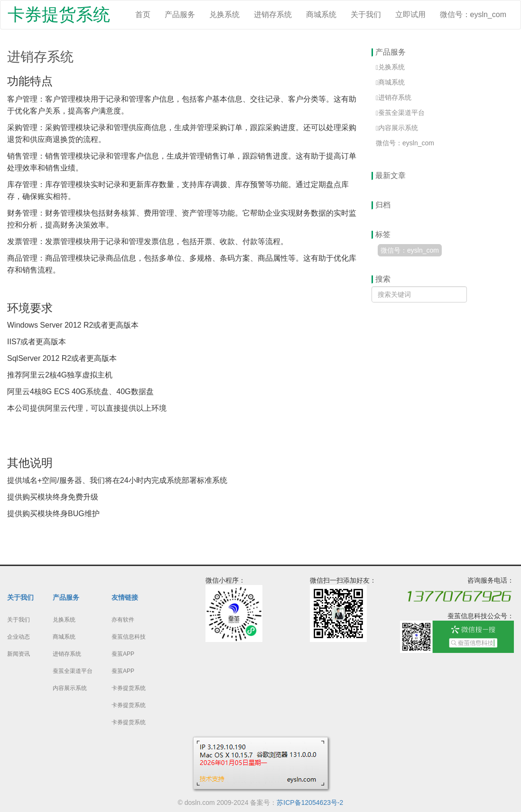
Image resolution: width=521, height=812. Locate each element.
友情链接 (125, 597)
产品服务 (180, 14)
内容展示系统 (70, 688)
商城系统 (321, 14)
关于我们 (366, 14)
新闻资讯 (19, 654)
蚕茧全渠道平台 (73, 671)
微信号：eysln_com (473, 14)
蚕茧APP (123, 654)
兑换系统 (224, 14)
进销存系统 (273, 14)
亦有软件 (123, 620)
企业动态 (19, 637)
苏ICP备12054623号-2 (310, 803)
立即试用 (410, 14)
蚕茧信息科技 (129, 637)
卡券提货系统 (59, 14)
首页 (143, 14)
